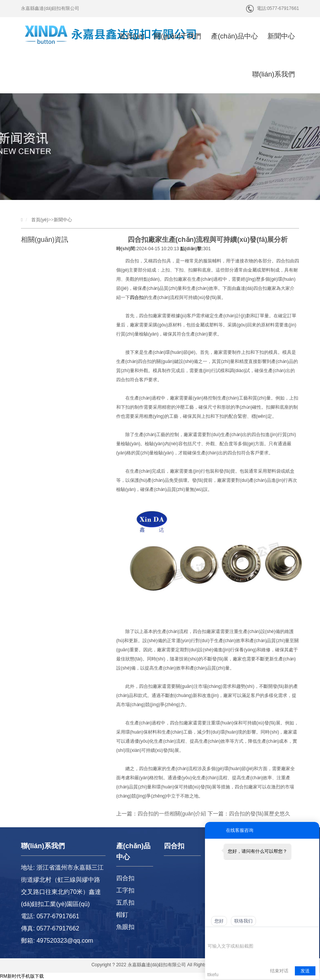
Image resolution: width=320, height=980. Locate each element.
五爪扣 (125, 902)
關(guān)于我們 (178, 36)
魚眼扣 (125, 927)
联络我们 (243, 921)
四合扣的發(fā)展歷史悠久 (260, 814)
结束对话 (279, 971)
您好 (219, 921)
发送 (305, 971)
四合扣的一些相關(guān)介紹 (172, 814)
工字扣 (125, 890)
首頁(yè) (132, 36)
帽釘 (122, 915)
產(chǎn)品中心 (234, 36)
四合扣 (137, 297)
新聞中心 (281, 36)
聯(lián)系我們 (274, 74)
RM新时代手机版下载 (22, 976)
